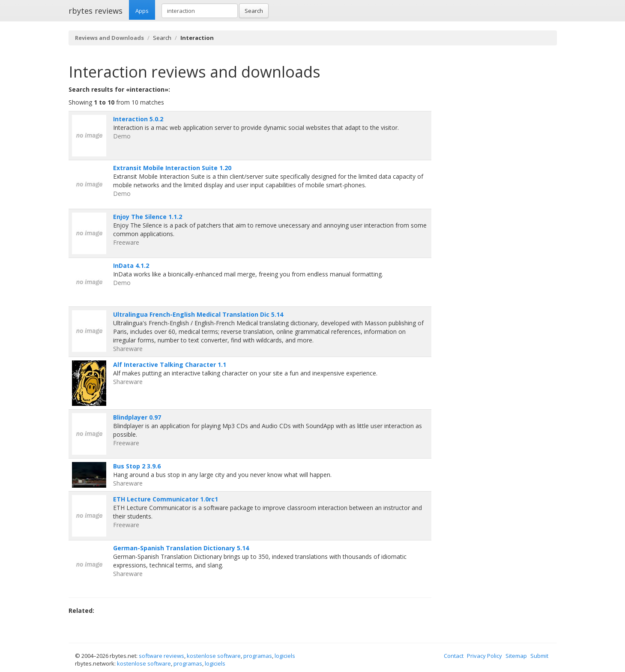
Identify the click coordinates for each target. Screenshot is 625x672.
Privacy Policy (484, 656)
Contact (454, 656)
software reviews (161, 656)
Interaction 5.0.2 (138, 119)
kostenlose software (214, 656)
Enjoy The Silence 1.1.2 (148, 217)
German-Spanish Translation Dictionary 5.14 (181, 548)
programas (258, 656)
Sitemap (516, 656)
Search (254, 11)
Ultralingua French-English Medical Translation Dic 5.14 (198, 314)
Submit (539, 656)
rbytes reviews (96, 11)
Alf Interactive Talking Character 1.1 (170, 364)
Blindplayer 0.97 (137, 417)
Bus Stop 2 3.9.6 (137, 466)
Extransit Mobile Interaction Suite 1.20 (172, 168)
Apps (142, 11)
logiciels (285, 656)
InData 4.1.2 (131, 265)
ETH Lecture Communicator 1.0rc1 (166, 499)
